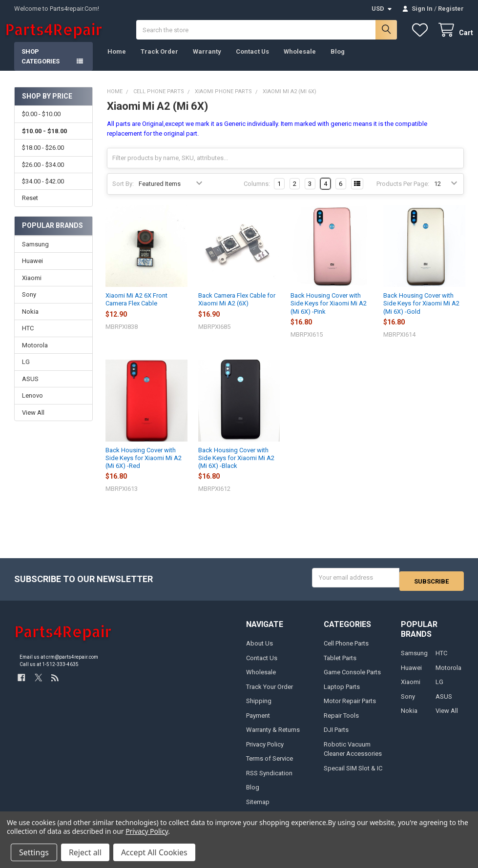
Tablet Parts (340, 664)
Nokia (30, 321)
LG (26, 372)
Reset (30, 208)
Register (451, 9)
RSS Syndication (269, 779)
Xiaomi (32, 288)
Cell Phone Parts (346, 650)
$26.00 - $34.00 (43, 174)
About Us (260, 650)
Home (117, 61)
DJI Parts (336, 736)
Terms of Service (270, 765)
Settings (34, 852)
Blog (338, 61)
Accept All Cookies (154, 852)
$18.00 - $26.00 (43, 157)
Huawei (32, 271)
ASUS (30, 389)
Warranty (207, 61)
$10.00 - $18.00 (44, 141)
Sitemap (258, 808)
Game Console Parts (352, 678)
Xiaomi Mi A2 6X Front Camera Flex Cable (136, 309)
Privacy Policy (265, 750)
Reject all (85, 852)
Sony (29, 304)
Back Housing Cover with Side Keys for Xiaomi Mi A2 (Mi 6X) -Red (144, 468)
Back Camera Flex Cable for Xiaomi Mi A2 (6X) (237, 309)
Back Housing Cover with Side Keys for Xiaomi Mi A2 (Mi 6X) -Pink (329, 313)
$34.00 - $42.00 (43, 191)
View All (33, 422)
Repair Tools (341, 721)
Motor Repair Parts (350, 707)
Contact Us (252, 61)
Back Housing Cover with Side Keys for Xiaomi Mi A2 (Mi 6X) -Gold (421, 313)
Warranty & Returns (273, 736)
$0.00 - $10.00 (41, 124)
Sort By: (123, 193)
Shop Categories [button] (41, 66)
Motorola (35, 355)
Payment (258, 721)
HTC (28, 338)
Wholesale (300, 61)
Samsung (35, 254)
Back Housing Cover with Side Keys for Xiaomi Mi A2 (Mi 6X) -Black (236, 468)
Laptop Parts (342, 693)
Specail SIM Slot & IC (353, 774)
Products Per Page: (403, 193)
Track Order (159, 61)
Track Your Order (270, 693)
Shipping (259, 707)
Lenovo (32, 405)
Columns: (257, 193)
